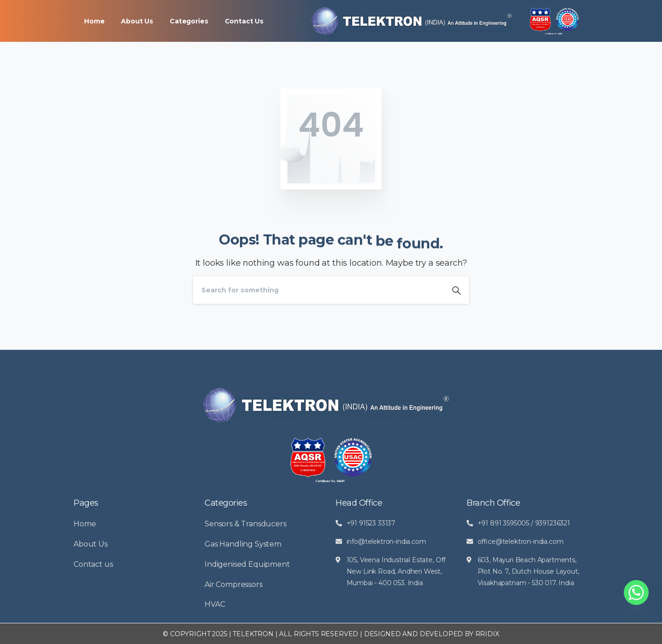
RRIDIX (487, 634)
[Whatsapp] (636, 593)
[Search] (319, 290)
